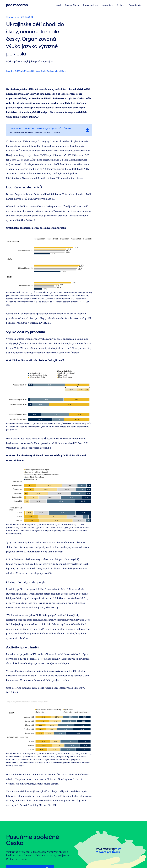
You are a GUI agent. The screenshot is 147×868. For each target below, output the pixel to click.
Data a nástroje (90, 5)
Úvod (58, 5)
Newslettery (107, 5)
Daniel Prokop (47, 71)
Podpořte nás (135, 5)
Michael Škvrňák (32, 71)
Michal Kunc (60, 71)
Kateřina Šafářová (15, 71)
